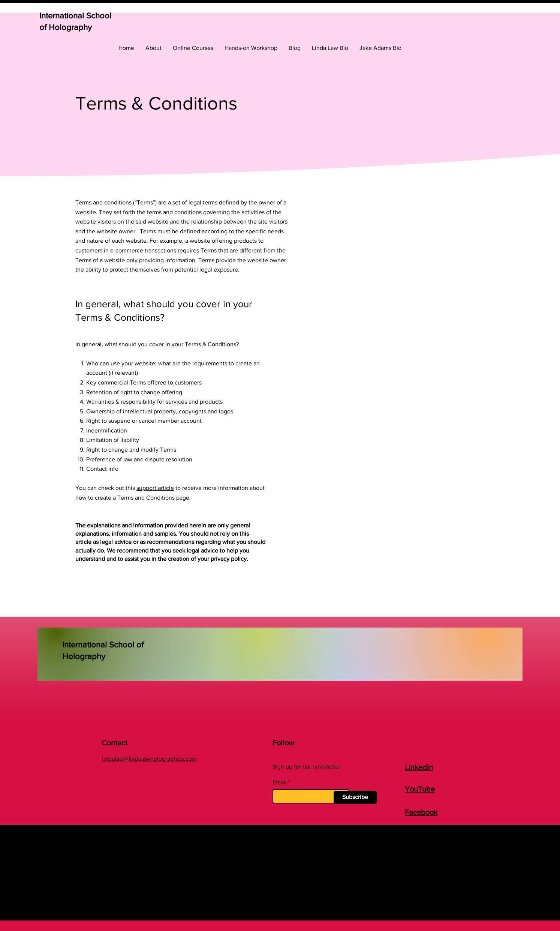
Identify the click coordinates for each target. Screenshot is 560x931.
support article (155, 488)
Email (280, 782)
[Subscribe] (355, 797)
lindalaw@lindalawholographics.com (149, 759)
